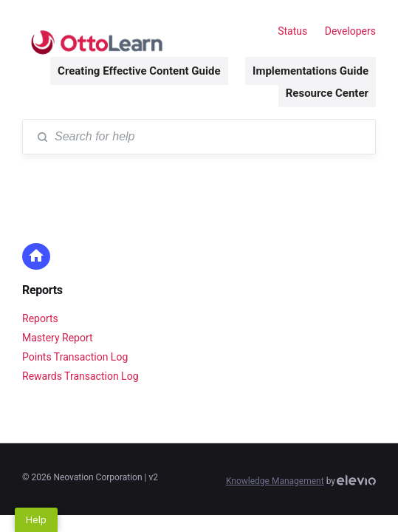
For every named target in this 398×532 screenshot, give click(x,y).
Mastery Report (58, 338)
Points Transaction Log (75, 357)
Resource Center (327, 93)
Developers (350, 31)
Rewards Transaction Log (80, 376)
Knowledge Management (275, 481)
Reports (42, 290)
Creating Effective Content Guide (139, 71)
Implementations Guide (310, 71)
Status (292, 31)
